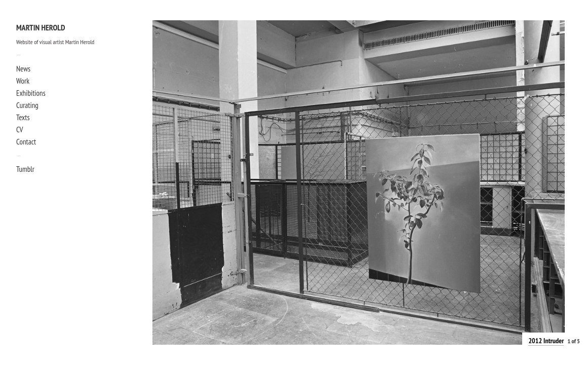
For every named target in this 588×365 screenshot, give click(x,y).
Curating (27, 105)
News (23, 69)
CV (19, 130)
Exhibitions (31, 93)
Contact (26, 142)
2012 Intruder (546, 341)
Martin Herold (41, 28)
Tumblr (25, 169)
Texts (23, 117)
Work (23, 81)
